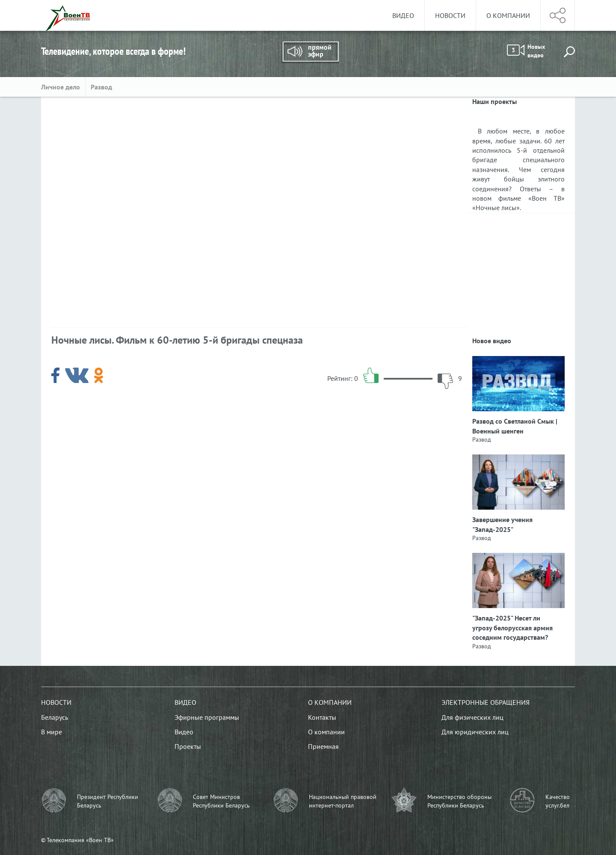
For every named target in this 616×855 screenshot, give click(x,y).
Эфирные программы (207, 717)
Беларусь (55, 717)
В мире (52, 732)
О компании (508, 15)
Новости (450, 15)
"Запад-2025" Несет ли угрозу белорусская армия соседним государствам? (512, 628)
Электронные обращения (486, 702)
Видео (403, 15)
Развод (101, 87)
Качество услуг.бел (558, 801)
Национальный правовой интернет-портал (343, 801)
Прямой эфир (310, 52)
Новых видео (526, 51)
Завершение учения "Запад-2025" (502, 524)
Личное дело (61, 87)
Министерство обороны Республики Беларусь (459, 801)
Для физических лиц (472, 717)
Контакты (322, 717)
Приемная (323, 746)
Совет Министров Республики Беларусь (221, 801)
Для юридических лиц (475, 732)
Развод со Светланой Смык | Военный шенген (515, 426)
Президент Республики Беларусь (108, 801)
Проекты (188, 746)
